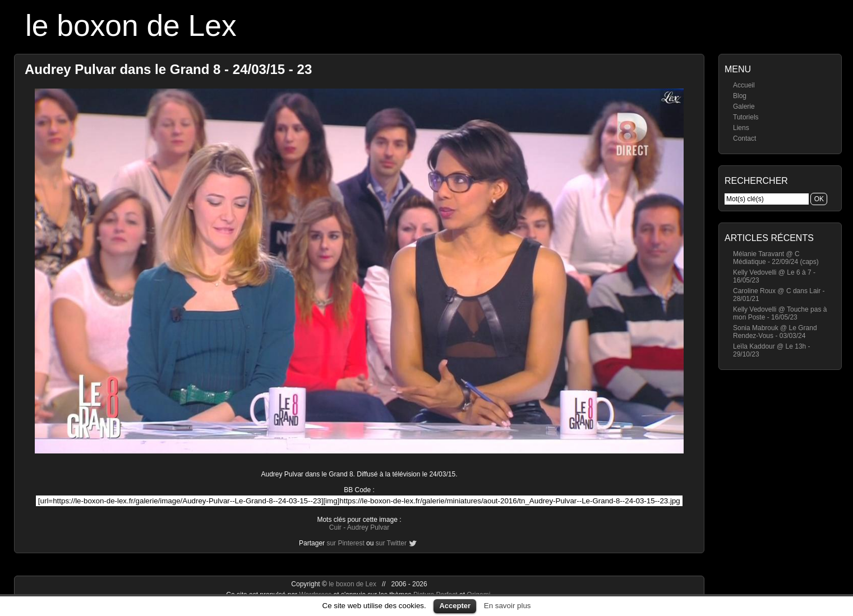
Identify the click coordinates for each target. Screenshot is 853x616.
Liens (741, 128)
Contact (744, 138)
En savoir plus (508, 606)
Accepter (455, 606)
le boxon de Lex (131, 26)
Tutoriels (746, 117)
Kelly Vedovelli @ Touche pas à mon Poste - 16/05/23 (780, 313)
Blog (740, 96)
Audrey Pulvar (368, 527)
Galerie (744, 106)
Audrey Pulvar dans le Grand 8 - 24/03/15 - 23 (168, 69)
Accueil (744, 85)
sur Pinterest (345, 543)
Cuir (335, 527)
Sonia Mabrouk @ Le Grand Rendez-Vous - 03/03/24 (775, 332)
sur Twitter (391, 543)
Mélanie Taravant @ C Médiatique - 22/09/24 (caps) (776, 258)
